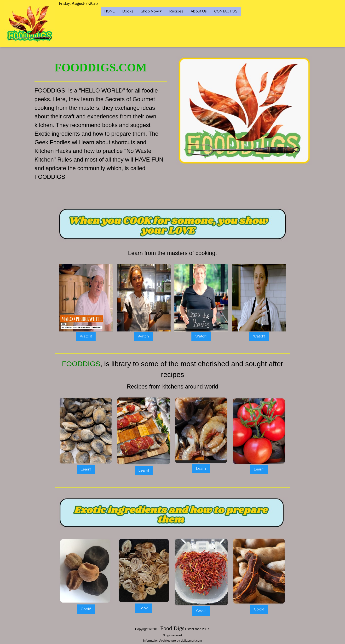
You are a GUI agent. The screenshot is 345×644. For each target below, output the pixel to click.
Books (128, 11)
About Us (199, 11)
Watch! (86, 336)
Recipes (176, 11)
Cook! (86, 609)
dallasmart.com (191, 641)
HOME (110, 11)
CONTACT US (226, 11)
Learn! (86, 469)
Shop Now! (151, 11)
